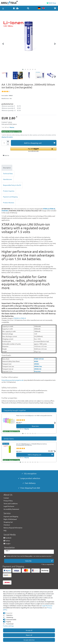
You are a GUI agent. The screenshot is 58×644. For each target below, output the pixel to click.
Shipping (12, 127)
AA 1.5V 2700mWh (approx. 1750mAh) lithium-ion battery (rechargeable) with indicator (32, 445)
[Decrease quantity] (8, 144)
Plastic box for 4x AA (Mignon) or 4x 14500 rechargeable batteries (34, 416)
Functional (10, 624)
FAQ (5, 530)
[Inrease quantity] (8, 141)
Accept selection (29, 640)
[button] (33, 150)
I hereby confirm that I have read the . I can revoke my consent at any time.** (29, 556)
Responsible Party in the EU (12, 185)
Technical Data (8, 173)
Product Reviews (9, 203)
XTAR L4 (46, 209)
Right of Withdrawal (10, 519)
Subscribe (39, 561)
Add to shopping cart (40, 143)
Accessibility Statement (11, 509)
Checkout (7, 525)
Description (7, 168)
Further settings (8, 626)
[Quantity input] (4, 143)
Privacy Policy (8, 501)
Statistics (9, 615)
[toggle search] (28, 8)
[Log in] (14, 8)
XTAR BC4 (5, 211)
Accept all (29, 630)
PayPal (9, 622)
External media (11, 619)
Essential (9, 613)
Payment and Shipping (10, 197)
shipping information (7, 137)
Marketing (10, 617)
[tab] (29, 168)
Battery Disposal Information (13, 528)
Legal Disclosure (9, 506)
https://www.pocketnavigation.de (12, 380)
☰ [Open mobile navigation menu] (3, 9)
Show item (35, 426)
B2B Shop (51, 3)
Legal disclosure (47, 606)
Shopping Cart (8, 522)
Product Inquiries (9, 191)
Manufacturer (8, 179)
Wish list (6, 155)
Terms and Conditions (11, 503)
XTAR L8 (52, 209)
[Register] (18, 8)
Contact (6, 498)
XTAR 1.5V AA (39, 359)
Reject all (29, 635)
